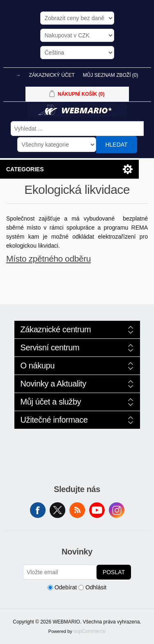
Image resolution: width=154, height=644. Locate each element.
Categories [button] (25, 169)
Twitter (57, 510)
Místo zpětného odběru (48, 259)
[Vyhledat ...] (77, 129)
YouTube (97, 510)
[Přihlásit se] (60, 572)
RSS (77, 510)
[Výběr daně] (77, 18)
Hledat (116, 145)
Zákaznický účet (52, 75)
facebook (38, 510)
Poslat (114, 572)
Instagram (117, 510)
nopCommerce (90, 631)
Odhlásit (96, 587)
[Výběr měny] (77, 35)
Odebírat (66, 587)
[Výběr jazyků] (77, 53)
